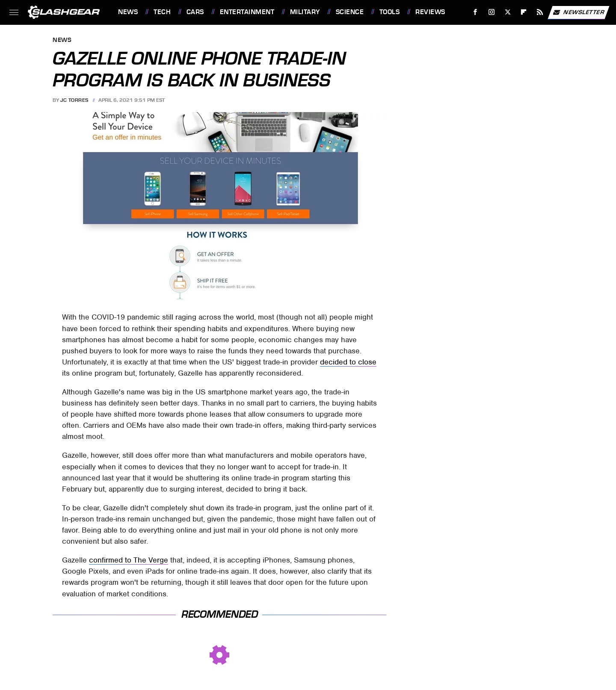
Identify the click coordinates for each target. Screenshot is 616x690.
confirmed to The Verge (129, 560)
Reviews (430, 12)
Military (305, 12)
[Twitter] (508, 12)
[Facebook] (475, 12)
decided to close (348, 362)
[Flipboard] (524, 12)
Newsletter (578, 12)
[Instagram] (492, 12)
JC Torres (74, 100)
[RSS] (540, 12)
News (128, 12)
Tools (390, 12)
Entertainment (247, 12)
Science (350, 12)
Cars (195, 12)
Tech (162, 12)
